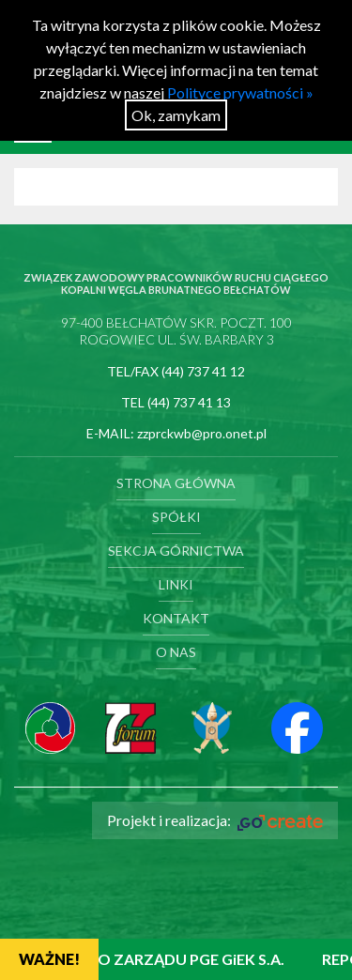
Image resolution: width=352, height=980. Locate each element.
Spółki (176, 517)
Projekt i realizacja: (215, 820)
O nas (176, 652)
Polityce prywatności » (240, 92)
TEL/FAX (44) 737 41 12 (176, 371)
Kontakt (176, 618)
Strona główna (176, 483)
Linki (176, 584)
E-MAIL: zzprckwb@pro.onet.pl (176, 433)
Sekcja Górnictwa (176, 551)
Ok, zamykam (176, 115)
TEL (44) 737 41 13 (176, 402)
